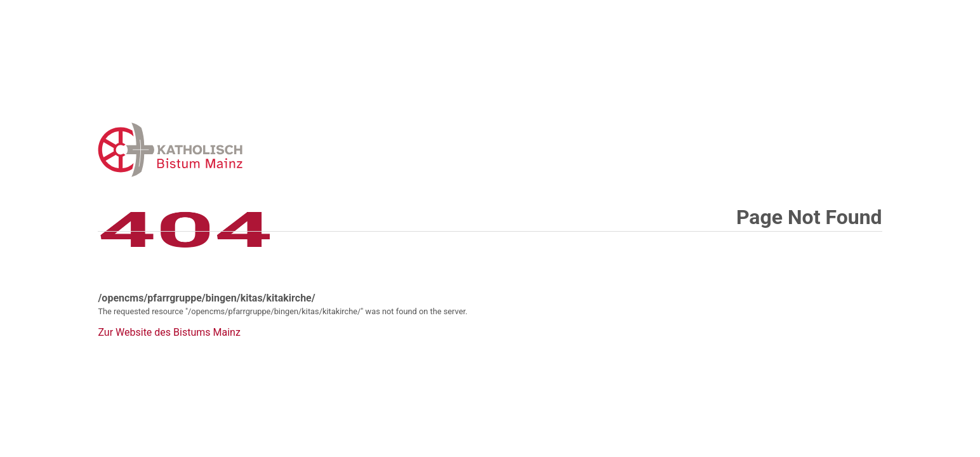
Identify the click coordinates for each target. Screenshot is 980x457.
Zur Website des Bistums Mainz (169, 333)
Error (236, 149)
